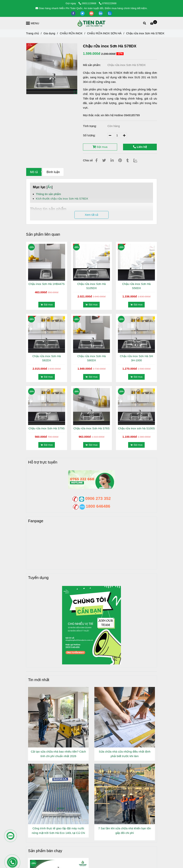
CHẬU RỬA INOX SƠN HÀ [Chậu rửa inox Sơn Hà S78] (104, 33)
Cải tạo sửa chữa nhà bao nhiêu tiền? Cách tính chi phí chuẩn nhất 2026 (58, 754)
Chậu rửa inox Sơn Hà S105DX (91, 286)
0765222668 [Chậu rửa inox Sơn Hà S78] (108, 3)
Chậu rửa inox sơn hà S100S (136, 428)
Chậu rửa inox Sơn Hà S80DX (91, 358)
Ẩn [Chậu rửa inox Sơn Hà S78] (50, 187)
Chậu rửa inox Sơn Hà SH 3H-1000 (136, 358)
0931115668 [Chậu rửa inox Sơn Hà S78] (88, 3)
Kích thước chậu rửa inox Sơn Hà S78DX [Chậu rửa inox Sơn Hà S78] (62, 199)
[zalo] (110, 13)
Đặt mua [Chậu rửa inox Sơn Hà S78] (47, 305)
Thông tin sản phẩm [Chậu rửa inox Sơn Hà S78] (48, 194)
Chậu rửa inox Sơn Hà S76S (91, 428)
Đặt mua (100, 147)
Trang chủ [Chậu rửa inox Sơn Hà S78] (32, 33)
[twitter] (83, 13)
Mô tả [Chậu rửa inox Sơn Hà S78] (34, 172)
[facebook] (74, 13)
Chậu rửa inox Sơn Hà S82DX (47, 358)
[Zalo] (138, 160)
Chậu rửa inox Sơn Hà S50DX (136, 286)
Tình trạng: (90, 126)
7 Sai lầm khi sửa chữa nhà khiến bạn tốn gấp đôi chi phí (125, 831)
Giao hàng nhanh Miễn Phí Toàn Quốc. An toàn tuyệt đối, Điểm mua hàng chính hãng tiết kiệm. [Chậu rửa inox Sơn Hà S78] (91, 8)
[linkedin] (101, 13)
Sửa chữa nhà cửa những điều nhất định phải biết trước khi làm (125, 754)
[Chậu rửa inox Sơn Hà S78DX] (91, 23)
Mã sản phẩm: (92, 65)
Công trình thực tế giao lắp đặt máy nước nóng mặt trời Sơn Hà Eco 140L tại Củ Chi (58, 831)
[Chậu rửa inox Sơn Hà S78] (154, 23)
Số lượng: (90, 135)
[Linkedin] (112, 160)
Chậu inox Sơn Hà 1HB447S (47, 284)
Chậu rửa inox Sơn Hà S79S (47, 428)
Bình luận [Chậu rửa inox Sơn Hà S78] (53, 172)
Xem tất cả (91, 215)
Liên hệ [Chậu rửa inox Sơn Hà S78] (140, 147)
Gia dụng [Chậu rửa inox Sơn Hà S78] (49, 33)
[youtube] (92, 13)
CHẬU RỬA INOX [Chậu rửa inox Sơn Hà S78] (71, 33)
